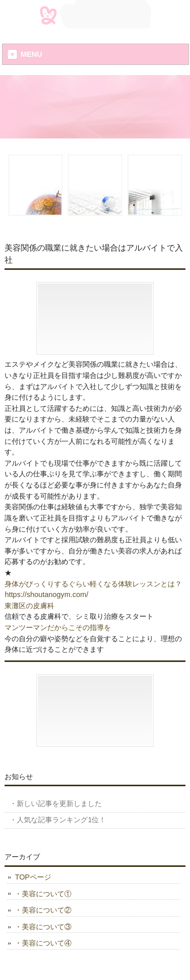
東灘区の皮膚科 (29, 606)
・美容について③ (43, 927)
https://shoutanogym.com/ (46, 594)
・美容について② (43, 910)
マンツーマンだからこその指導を (58, 627)
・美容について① (43, 894)
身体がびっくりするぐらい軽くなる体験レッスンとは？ (93, 584)
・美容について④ (43, 943)
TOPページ (33, 877)
